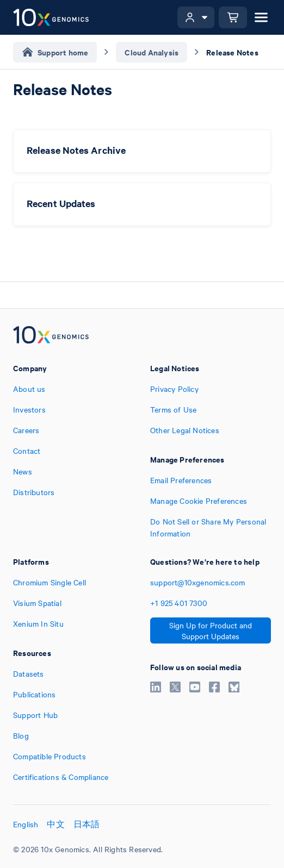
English (26, 824)
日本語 (87, 824)
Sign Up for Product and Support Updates (211, 630)
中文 (55, 824)
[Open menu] (261, 17)
